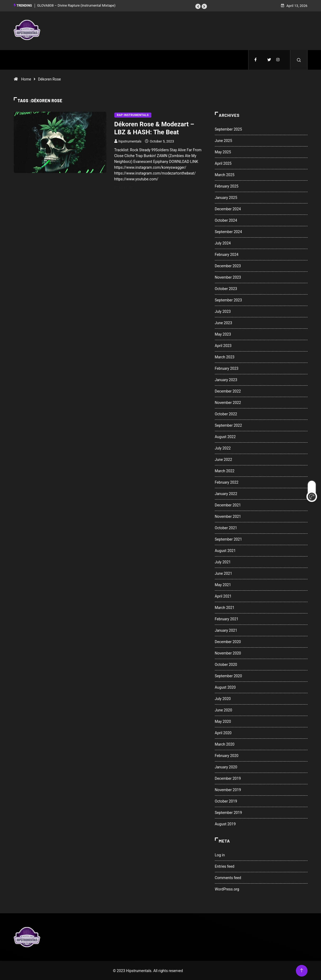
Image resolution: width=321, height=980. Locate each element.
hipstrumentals (130, 141)
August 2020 (225, 687)
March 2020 (225, 744)
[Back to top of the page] (302, 970)
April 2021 (223, 596)
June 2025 (224, 140)
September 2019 (229, 812)
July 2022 (223, 448)
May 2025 (223, 152)
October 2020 (226, 664)
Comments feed (228, 877)
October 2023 (226, 288)
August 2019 (225, 823)
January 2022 (226, 493)
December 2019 (228, 778)
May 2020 (223, 721)
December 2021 (228, 505)
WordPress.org (227, 889)
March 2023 (225, 357)
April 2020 (223, 732)
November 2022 (228, 402)
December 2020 (228, 641)
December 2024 (228, 208)
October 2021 (226, 527)
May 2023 (223, 334)
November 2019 (228, 789)
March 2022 (225, 470)
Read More (127, 187)
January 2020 (226, 767)
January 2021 (226, 630)
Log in (220, 854)
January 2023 (226, 379)
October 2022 (226, 413)
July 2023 (223, 311)
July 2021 (223, 562)
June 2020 (224, 710)
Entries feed (225, 866)
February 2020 (227, 755)
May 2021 (223, 584)
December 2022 (228, 391)
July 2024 (223, 243)
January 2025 (226, 197)
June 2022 (224, 459)
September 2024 (229, 231)
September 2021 (229, 539)
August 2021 (225, 550)
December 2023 (228, 265)
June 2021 (224, 573)
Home (26, 79)
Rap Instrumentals (133, 115)
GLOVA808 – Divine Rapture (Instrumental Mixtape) (76, 5)
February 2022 (227, 482)
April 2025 (223, 163)
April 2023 (223, 345)
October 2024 (226, 220)
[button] (198, 6)
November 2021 (228, 516)
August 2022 (225, 436)
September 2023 (229, 300)
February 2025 (227, 186)
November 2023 (228, 277)
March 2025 (225, 174)
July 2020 (223, 698)
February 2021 (227, 618)
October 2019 (226, 801)
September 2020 (229, 675)
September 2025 (229, 129)
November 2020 (228, 653)
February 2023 (227, 368)
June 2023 (224, 322)
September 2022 (229, 425)
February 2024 (227, 254)
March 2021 (225, 607)
